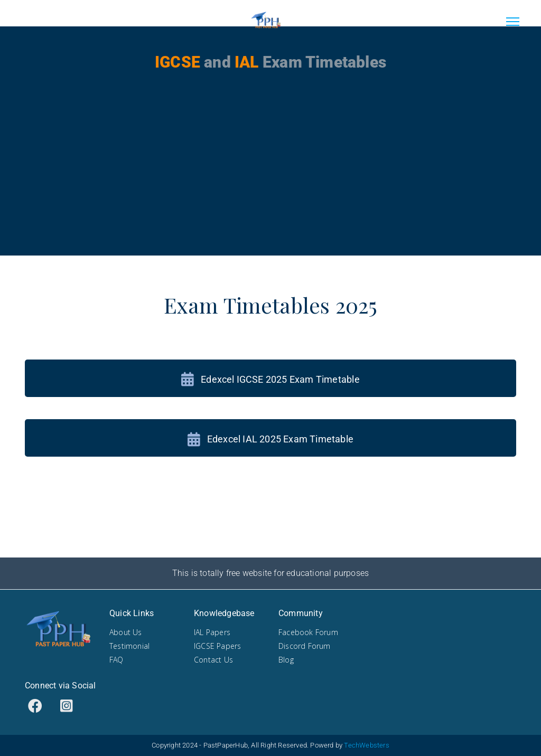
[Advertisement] (270, 182)
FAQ (116, 660)
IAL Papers (212, 632)
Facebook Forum (308, 632)
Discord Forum (305, 646)
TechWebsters (366, 745)
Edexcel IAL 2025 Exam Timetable (270, 439)
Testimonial (129, 646)
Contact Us (213, 660)
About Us (126, 632)
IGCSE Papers (217, 646)
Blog (286, 660)
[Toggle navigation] (512, 21)
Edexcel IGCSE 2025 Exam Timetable (270, 379)
